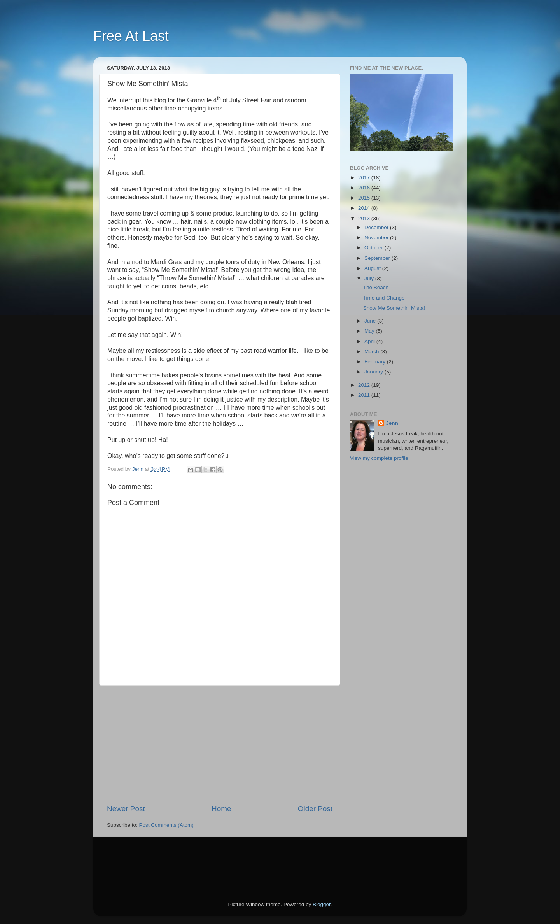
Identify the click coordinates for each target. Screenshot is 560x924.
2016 (365, 188)
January (374, 372)
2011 (365, 395)
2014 (365, 208)
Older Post (315, 809)
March (372, 352)
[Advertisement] (220, 745)
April (370, 341)
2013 (365, 218)
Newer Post (126, 809)
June (371, 321)
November (377, 238)
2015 (365, 198)
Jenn (392, 423)
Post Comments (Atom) (166, 825)
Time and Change (384, 298)
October (374, 248)
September (378, 258)
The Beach (376, 287)
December (377, 227)
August (373, 268)
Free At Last (131, 36)
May (370, 331)
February (376, 362)
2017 (365, 178)
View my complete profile (379, 458)
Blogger (322, 904)
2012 (365, 385)
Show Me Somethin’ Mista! (394, 308)
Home (221, 809)
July (370, 278)
